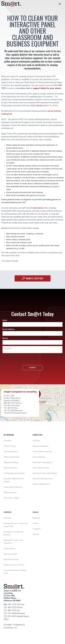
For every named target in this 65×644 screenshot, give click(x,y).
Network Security (11, 468)
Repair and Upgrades (41, 446)
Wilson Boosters (10, 492)
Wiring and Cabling (11, 462)
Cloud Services (9, 548)
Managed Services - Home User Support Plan (16, 525)
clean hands (38, 208)
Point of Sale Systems (41, 468)
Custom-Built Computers (42, 451)
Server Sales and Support (42, 462)
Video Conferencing (12, 457)
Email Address (8, 329)
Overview (7, 441)
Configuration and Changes (14, 473)
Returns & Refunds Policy (42, 479)
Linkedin (36, 534)
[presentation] (33, 359)
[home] (11, 4)
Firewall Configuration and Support (14, 480)
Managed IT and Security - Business (14, 533)
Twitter (36, 523)
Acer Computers (39, 457)
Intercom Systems (11, 451)
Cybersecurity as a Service (14, 565)
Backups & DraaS (10, 554)
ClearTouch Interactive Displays (45, 473)
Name (5, 320)
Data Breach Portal (11, 559)
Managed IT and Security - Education (14, 542)
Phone (5, 338)
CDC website (37, 106)
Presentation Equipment (13, 487)
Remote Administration (42, 484)
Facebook (36, 518)
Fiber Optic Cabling (11, 498)
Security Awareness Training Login (15, 572)
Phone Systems (10, 446)
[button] (60, 4)
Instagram (37, 529)
